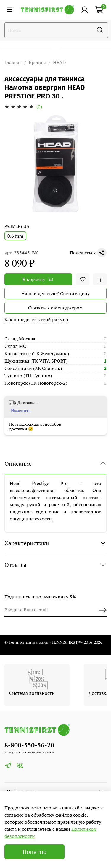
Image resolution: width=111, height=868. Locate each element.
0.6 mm (15, 236)
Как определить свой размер (36, 319)
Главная (13, 62)
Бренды (37, 62)
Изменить (21, 411)
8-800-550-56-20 (29, 745)
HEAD (59, 62)
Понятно (34, 852)
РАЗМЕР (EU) (17, 227)
